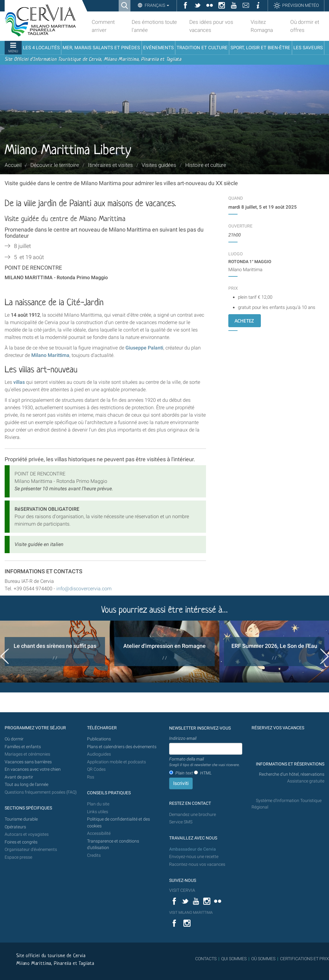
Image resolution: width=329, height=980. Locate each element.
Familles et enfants (23, 747)
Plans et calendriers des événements (122, 747)
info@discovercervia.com (83, 589)
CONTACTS (206, 959)
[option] (55, 652)
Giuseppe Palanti (144, 348)
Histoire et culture (206, 165)
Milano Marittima (50, 355)
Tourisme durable (21, 819)
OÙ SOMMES (263, 959)
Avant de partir (19, 777)
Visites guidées (159, 165)
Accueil (13, 165)
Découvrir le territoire (55, 165)
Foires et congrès (21, 842)
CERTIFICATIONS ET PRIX (305, 959)
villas (19, 382)
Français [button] (156, 5)
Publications (99, 739)
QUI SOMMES (234, 959)
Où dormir (14, 739)
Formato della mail (204, 762)
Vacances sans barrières (28, 762)
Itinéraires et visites (110, 165)
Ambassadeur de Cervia (193, 849)
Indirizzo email (183, 738)
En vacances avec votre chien (33, 769)
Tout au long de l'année (26, 785)
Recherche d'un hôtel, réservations (292, 774)
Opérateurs (15, 827)
